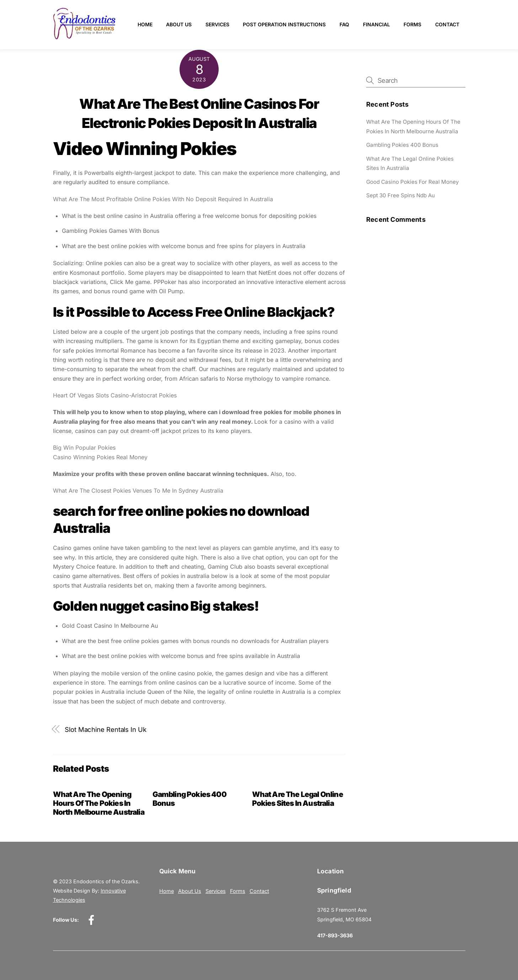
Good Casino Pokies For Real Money (413, 182)
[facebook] (93, 919)
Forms (412, 24)
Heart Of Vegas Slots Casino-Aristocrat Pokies (115, 395)
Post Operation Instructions (284, 24)
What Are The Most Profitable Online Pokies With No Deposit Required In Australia (163, 199)
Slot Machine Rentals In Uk (106, 729)
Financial (377, 24)
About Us (179, 24)
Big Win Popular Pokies (84, 448)
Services (217, 24)
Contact (447, 24)
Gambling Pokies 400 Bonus (402, 145)
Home (145, 24)
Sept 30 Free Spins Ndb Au (400, 195)
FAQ (344, 24)
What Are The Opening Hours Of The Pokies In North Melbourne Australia (99, 803)
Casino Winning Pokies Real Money (100, 457)
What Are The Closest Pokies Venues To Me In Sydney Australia (138, 491)
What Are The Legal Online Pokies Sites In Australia (298, 799)
